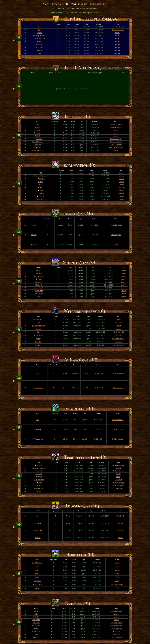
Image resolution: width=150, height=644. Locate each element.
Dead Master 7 (38, 319)
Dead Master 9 (40, 39)
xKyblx (36, 614)
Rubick (38, 136)
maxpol (40, 477)
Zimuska (41, 193)
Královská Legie (119, 483)
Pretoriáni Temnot (118, 27)
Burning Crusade (116, 145)
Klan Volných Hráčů (116, 148)
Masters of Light (116, 139)
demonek (39, 471)
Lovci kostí (121, 188)
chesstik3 (38, 130)
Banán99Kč (39, 294)
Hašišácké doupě (118, 30)
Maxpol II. (39, 285)
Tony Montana (39, 480)
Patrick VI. (38, 429)
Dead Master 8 (39, 276)
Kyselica (38, 127)
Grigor (34, 225)
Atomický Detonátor (40, 36)
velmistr (39, 491)
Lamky (118, 33)
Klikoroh (39, 139)
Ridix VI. (34, 235)
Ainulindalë (121, 516)
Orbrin (42, 190)
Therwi (36, 634)
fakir (38, 516)
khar (38, 322)
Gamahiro (38, 148)
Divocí (121, 190)
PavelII (37, 588)
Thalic (40, 27)
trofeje (93, 4)
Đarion (41, 188)
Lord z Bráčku (41, 199)
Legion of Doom (118, 429)
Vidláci (121, 193)
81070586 (36, 623)
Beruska (37, 626)
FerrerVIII (39, 474)
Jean (40, 483)
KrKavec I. (39, 282)
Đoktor (40, 50)
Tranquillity (39, 291)
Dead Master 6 (38, 531)
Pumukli (38, 523)
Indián (40, 33)
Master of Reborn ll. (39, 468)
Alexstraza (38, 133)
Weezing (38, 345)
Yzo (37, 566)
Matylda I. (37, 581)
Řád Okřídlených (118, 373)
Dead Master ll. (38, 151)
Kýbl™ (40, 279)
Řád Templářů (116, 235)
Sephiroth (39, 335)
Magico (38, 329)
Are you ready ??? (38, 326)
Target (38, 339)
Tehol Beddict (39, 489)
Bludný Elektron (38, 142)
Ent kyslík (38, 585)
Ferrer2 (40, 41)
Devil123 (40, 465)
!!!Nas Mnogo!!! (118, 332)
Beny (39, 30)
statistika (102, 4)
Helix (39, 297)
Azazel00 (38, 342)
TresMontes (39, 388)
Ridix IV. (34, 245)
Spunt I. (41, 47)
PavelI (37, 577)
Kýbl (40, 53)
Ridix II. (38, 538)
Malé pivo (40, 44)
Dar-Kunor (38, 145)
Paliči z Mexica (118, 388)
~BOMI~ (42, 196)
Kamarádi (116, 632)
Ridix (38, 332)
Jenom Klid (36, 620)
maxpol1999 (36, 632)
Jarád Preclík (39, 288)
